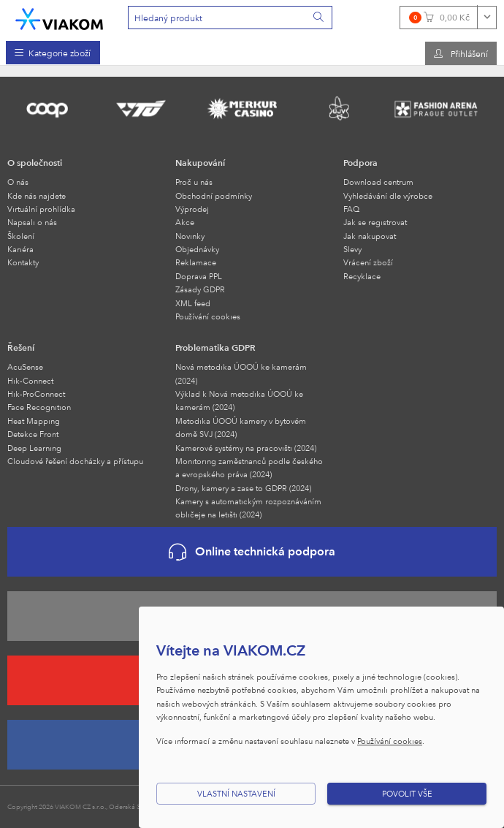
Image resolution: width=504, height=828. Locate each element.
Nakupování (200, 162)
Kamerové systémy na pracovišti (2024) (246, 448)
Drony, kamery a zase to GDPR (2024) (243, 488)
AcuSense (25, 366)
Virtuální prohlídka (41, 209)
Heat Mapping (34, 421)
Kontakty (23, 262)
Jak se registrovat (375, 222)
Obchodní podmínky (214, 195)
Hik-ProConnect (36, 394)
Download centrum (378, 182)
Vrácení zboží (368, 262)
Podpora (360, 162)
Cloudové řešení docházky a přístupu (75, 461)
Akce (185, 222)
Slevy (352, 249)
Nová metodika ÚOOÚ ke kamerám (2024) (241, 373)
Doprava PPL (199, 276)
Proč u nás (194, 182)
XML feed (193, 303)
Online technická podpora (252, 552)
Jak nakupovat (370, 236)
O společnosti (35, 162)
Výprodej (192, 209)
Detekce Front (33, 434)
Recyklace (362, 276)
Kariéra (20, 249)
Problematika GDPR (215, 347)
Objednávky (197, 249)
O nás (18, 182)
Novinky (190, 236)
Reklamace (196, 262)
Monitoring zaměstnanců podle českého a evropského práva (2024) (249, 467)
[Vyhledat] (319, 18)
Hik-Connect (30, 380)
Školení (21, 236)
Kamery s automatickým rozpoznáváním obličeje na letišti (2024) (248, 508)
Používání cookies (208, 316)
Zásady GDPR (200, 289)
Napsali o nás (32, 222)
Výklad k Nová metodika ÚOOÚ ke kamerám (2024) (239, 400)
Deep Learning (34, 448)
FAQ (351, 209)
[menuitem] (53, 53)
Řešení (21, 347)
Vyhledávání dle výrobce (388, 195)
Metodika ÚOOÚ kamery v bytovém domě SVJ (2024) (241, 427)
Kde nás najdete (37, 195)
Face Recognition (39, 407)
